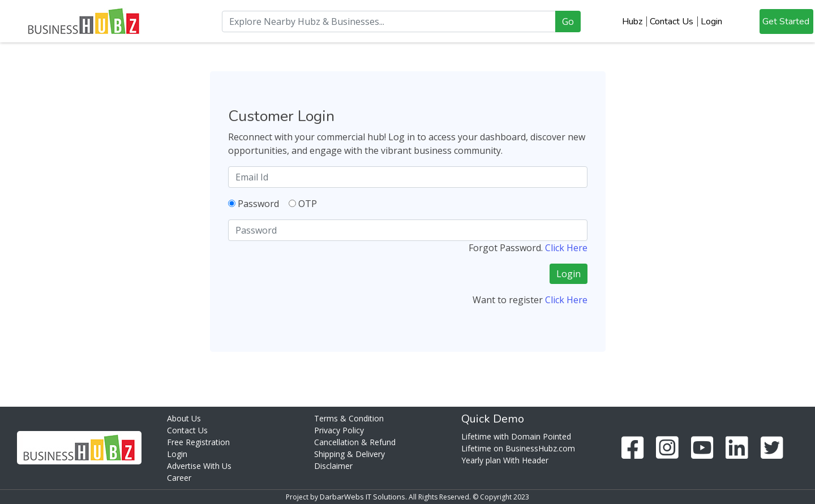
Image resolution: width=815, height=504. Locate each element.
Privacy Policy (339, 430)
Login (711, 21)
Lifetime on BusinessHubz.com (518, 448)
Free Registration (198, 442)
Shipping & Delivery (349, 454)
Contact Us (672, 21)
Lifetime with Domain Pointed (516, 436)
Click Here (566, 248)
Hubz (632, 21)
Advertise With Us (199, 466)
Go (568, 21)
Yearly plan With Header (505, 460)
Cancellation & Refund (355, 442)
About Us (184, 418)
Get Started (786, 21)
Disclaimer (333, 466)
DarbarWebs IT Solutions (363, 497)
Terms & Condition (349, 418)
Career (179, 478)
